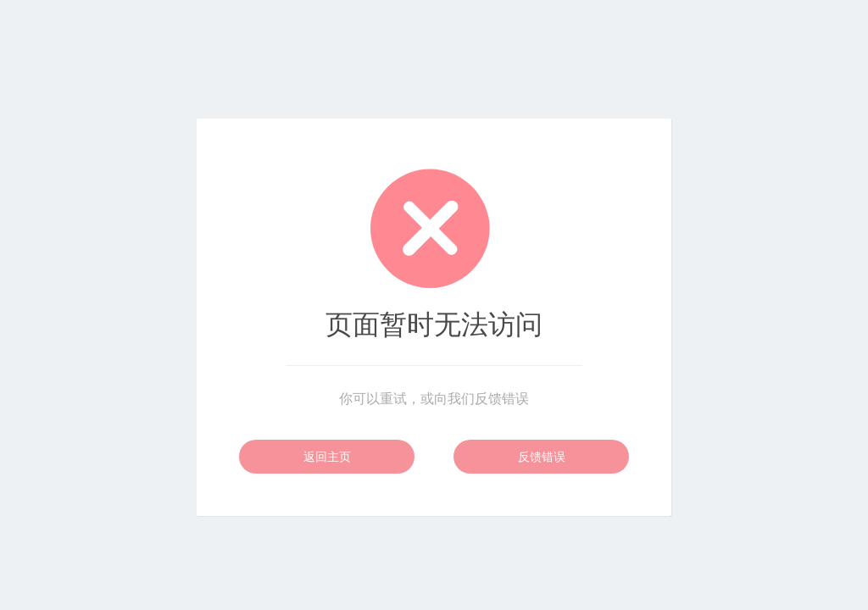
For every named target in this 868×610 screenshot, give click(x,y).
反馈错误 (542, 457)
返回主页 (327, 457)
